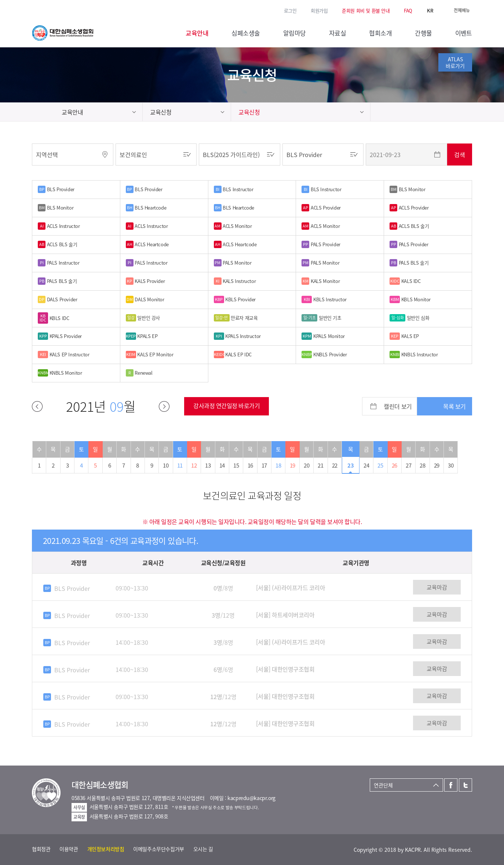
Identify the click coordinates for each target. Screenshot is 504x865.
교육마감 (437, 587)
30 (451, 465)
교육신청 (161, 112)
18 (278, 465)
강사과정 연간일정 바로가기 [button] (227, 406)
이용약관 (69, 849)
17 (264, 465)
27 (408, 465)
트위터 (46, 10)
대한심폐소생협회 (63, 33)
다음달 (164, 406)
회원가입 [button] (319, 10)
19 (293, 465)
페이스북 (36, 10)
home (43, 112)
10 (166, 465)
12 (194, 465)
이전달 (37, 406)
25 (380, 465)
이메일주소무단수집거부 (158, 849)
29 (437, 465)
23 (350, 465)
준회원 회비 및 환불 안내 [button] (366, 10)
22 (335, 465)
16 (250, 465)
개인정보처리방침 (106, 849)
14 (222, 465)
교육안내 (72, 112)
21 (320, 465)
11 (180, 465)
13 (208, 465)
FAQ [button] (408, 10)
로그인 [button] (290, 10)
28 (422, 465)
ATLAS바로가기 (455, 62)
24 (366, 465)
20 (306, 465)
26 (395, 465)
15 (236, 465)
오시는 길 (203, 849)
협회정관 (41, 849)
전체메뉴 (462, 10)
